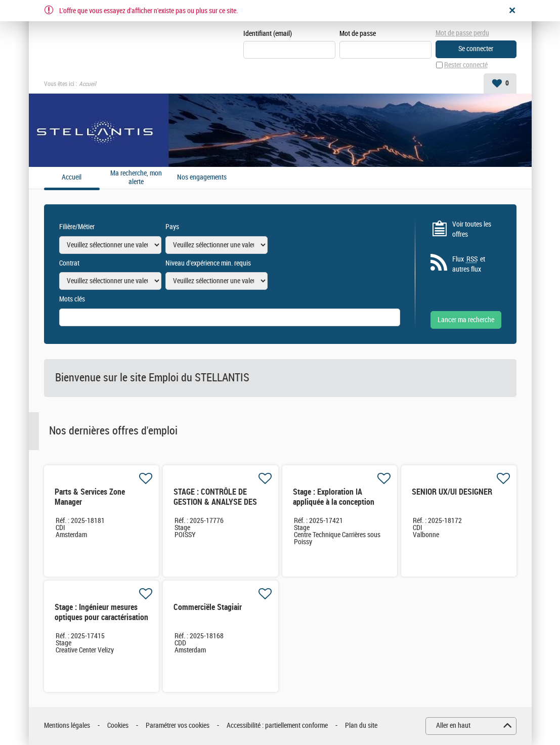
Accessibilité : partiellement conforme (277, 726)
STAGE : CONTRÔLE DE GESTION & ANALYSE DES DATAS (215, 502)
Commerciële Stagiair (208, 607)
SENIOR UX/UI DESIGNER (452, 492)
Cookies (118, 726)
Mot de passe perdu (462, 33)
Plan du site (361, 726)
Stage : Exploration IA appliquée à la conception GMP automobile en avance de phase (336, 507)
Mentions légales (67, 726)
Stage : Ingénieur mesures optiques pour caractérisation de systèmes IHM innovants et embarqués (101, 622)
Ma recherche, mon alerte (136, 178)
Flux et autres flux (469, 264)
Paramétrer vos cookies (178, 726)
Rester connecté (466, 65)
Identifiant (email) (268, 34)
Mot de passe (358, 34)
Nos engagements (202, 178)
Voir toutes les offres (472, 229)
